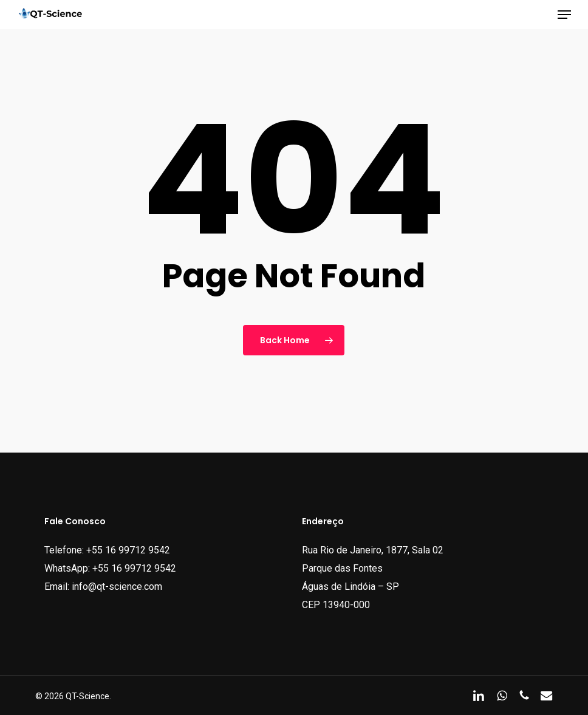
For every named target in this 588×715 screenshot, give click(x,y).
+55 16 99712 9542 (128, 550)
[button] (564, 15)
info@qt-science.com (117, 587)
